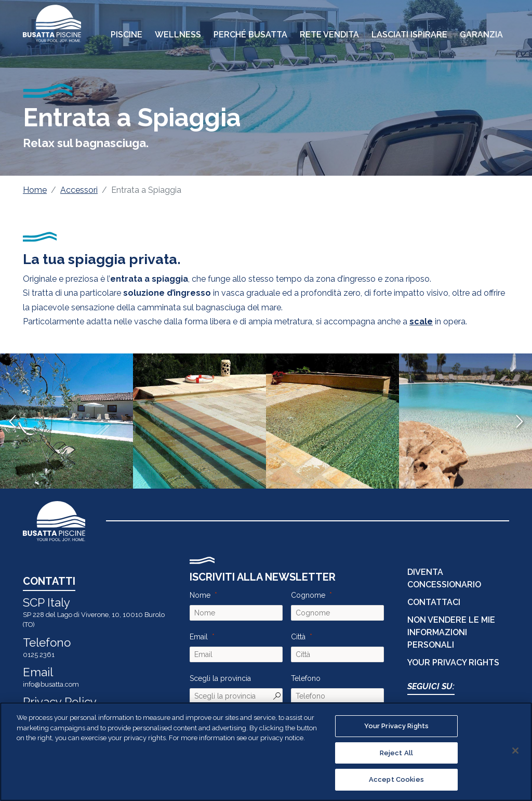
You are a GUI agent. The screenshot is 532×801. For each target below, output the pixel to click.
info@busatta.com (51, 684)
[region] (266, 752)
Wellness (178, 35)
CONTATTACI (434, 602)
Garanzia (481, 35)
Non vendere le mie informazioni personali (451, 632)
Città (298, 637)
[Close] (515, 751)
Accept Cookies (396, 779)
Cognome (308, 595)
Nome (200, 595)
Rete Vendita (329, 35)
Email (199, 637)
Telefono (306, 678)
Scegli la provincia (220, 678)
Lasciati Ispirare (409, 35)
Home (35, 190)
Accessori (79, 190)
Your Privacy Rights (453, 662)
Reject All (396, 753)
